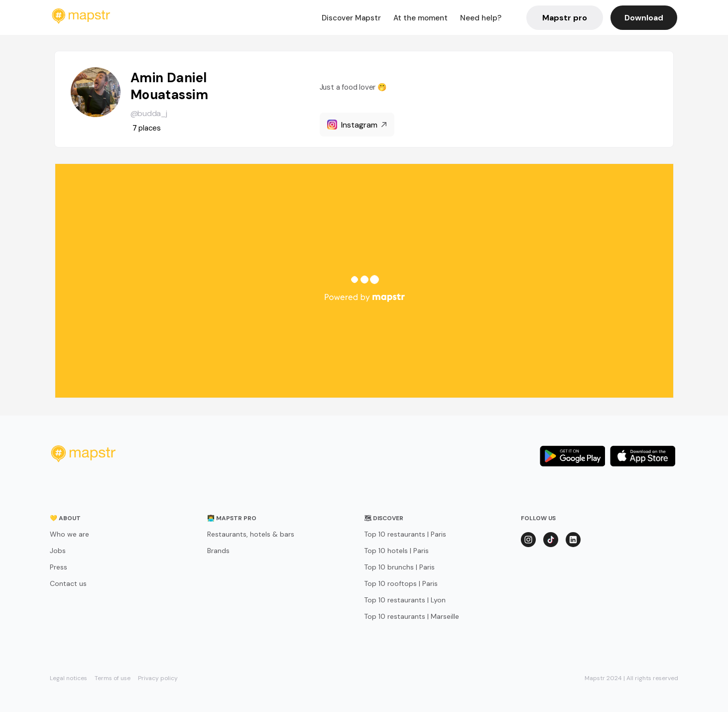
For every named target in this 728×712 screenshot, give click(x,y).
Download (644, 18)
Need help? (481, 18)
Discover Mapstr (351, 18)
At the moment (421, 18)
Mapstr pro (565, 18)
